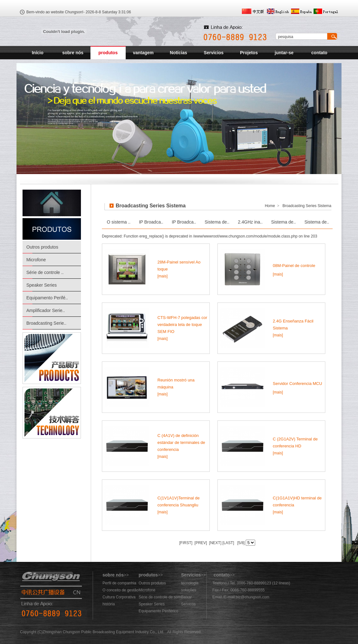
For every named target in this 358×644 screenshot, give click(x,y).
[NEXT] (215, 543)
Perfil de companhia (119, 583)
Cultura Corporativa (119, 597)
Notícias (178, 53)
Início (38, 53)
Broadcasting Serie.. (46, 323)
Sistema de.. (217, 222)
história (109, 604)
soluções (189, 590)
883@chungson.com (230, 604)
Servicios (214, 53)
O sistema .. (119, 222)
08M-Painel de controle (294, 266)
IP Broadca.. (151, 222)
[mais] (162, 276)
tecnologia (190, 583)
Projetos (249, 53)
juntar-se (284, 53)
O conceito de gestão (120, 590)
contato (319, 53)
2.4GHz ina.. (250, 222)
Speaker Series (42, 285)
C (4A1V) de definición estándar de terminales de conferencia (181, 442)
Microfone (36, 260)
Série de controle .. (45, 272)
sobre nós (73, 53)
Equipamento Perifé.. (47, 298)
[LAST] (228, 543)
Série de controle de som (160, 597)
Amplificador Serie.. (46, 310)
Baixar (187, 597)
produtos (108, 53)
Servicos (189, 604)
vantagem (143, 53)
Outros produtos (42, 247)
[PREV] (200, 543)
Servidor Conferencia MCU (298, 384)
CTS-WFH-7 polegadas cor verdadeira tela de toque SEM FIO (182, 325)
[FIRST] (186, 543)
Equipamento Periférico (159, 611)
